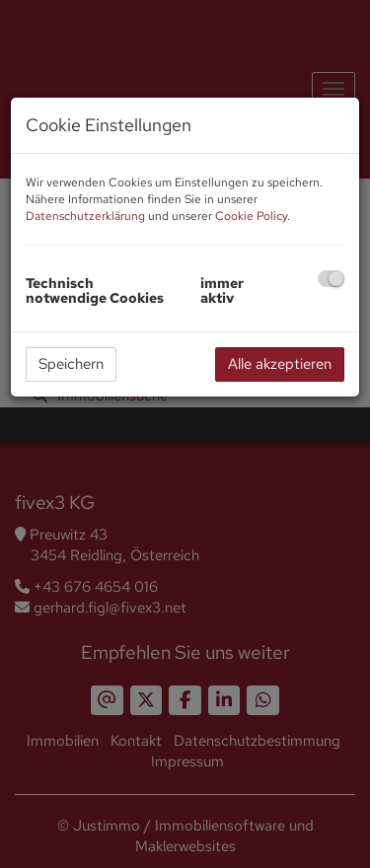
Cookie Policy (251, 216)
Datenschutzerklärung (85, 216)
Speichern (71, 364)
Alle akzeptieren (280, 364)
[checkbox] (331, 279)
